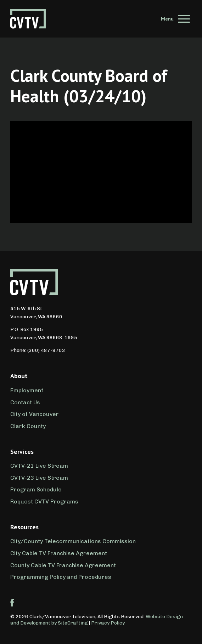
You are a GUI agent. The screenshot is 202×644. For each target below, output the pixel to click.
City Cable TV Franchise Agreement (59, 553)
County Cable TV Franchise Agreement (63, 565)
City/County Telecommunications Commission (73, 541)
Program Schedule (36, 489)
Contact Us (25, 402)
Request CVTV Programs (44, 501)
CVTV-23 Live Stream (39, 478)
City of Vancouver (35, 414)
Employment (27, 390)
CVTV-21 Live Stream (39, 466)
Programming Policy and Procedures (61, 577)
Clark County (28, 426)
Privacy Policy (108, 623)
